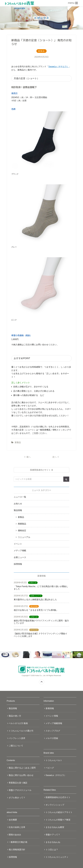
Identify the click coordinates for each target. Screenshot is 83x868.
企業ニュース (20, 557)
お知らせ (18, 504)
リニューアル (24, 537)
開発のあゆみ (15, 835)
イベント (18, 544)
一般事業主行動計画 (18, 842)
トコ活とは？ (52, 850)
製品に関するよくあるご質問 (22, 768)
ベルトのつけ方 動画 (18, 723)
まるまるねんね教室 (55, 827)
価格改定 (22, 530)
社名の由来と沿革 (17, 827)
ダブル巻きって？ (17, 798)
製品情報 (18, 510)
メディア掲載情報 (54, 723)
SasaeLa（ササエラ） (59, 67)
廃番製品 (22, 524)
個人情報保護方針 (17, 850)
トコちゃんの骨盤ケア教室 (58, 820)
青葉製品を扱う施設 (18, 783)
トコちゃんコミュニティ (57, 857)
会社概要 (13, 820)
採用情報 (18, 564)
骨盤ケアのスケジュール (20, 790)
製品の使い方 (15, 716)
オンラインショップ (55, 805)
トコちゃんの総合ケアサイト (59, 812)
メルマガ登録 (52, 738)
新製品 (18, 442)
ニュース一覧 (20, 497)
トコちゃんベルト (54, 760)
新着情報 (50, 708)
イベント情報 (52, 716)
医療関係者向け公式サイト (58, 797)
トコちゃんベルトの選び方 (21, 731)
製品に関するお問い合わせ (21, 775)
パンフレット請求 (17, 738)
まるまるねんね (53, 842)
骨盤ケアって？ (53, 835)
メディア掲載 (20, 551)
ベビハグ (50, 768)
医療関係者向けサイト (40, 470)
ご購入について (16, 746)
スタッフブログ (53, 731)
